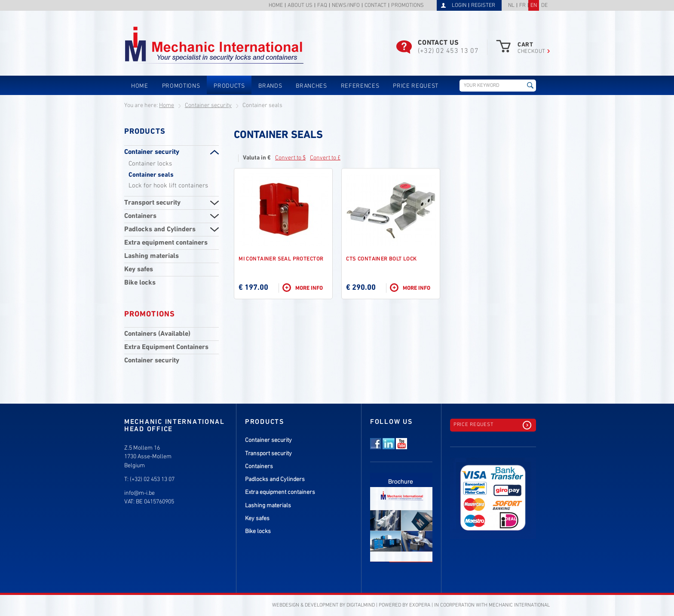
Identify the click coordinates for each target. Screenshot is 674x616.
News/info (346, 6)
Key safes (139, 270)
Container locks (150, 164)
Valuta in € (257, 158)
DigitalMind (361, 605)
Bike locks (140, 283)
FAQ (322, 6)
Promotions (407, 6)
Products (229, 86)
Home (276, 6)
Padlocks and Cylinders (160, 230)
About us (300, 6)
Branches (311, 86)
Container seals (151, 175)
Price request (416, 86)
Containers (140, 216)
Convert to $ (290, 158)
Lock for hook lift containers (168, 186)
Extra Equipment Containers (166, 347)
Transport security (152, 203)
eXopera (420, 605)
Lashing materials (152, 256)
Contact (375, 6)
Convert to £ (325, 158)
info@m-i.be (139, 493)
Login (459, 6)
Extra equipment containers (166, 243)
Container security (208, 106)
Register (483, 6)
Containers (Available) (157, 334)
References (360, 86)
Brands (270, 86)
